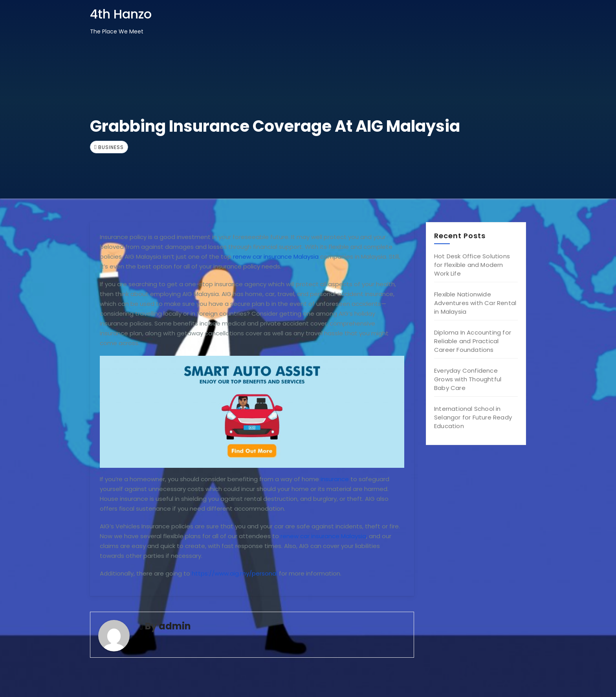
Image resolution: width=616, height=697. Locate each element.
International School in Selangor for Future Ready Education (473, 417)
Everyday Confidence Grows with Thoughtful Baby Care (468, 379)
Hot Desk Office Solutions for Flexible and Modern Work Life (472, 265)
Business (111, 147)
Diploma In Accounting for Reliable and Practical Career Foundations (473, 341)
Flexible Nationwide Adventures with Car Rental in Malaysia (475, 303)
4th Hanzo (121, 14)
